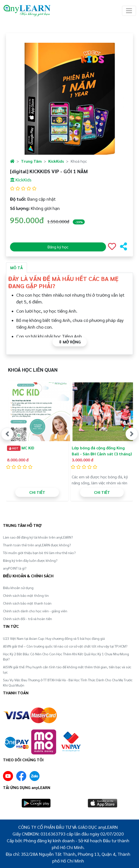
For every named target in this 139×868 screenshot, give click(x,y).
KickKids (56, 161)
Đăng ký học (58, 247)
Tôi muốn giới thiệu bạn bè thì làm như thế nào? (39, 553)
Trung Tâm (31, 161)
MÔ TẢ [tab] (16, 268)
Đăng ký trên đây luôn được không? (30, 560)
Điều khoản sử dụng (18, 588)
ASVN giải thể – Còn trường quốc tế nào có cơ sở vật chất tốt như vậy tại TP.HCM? (65, 646)
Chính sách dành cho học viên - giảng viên (35, 611)
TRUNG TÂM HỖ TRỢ (22, 525)
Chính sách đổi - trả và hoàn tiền (27, 619)
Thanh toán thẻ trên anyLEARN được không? (37, 545)
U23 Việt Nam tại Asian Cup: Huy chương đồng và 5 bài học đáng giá (54, 638)
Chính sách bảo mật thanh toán (27, 603)
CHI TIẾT (37, 492)
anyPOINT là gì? (15, 568)
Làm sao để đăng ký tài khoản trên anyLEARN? (38, 537)
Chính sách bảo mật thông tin (26, 595)
